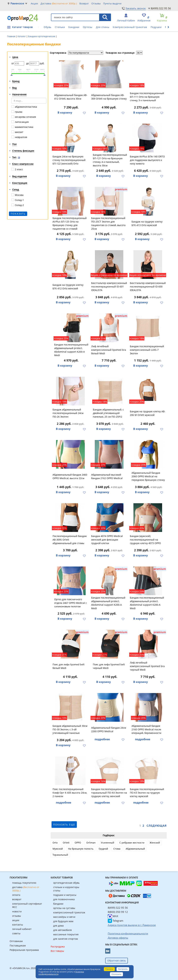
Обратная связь (117, 961)
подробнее (102, 739)
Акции (34, 3)
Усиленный (107, 843)
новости (17, 911)
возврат (17, 899)
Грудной (103, 849)
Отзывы (96, 3)
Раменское (17, 3)
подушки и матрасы (65, 895)
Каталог (22, 36)
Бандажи (74, 27)
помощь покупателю (24, 883)
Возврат (84, 3)
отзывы (17, 916)
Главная (11, 36)
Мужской (58, 849)
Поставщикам (18, 946)
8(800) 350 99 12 (118, 912)
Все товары (57, 951)
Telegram (116, 921)
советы (16, 933)
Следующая (157, 826)
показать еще (64, 825)
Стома (117, 849)
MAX (113, 916)
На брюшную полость (81, 849)
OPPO (78, 843)
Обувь (48, 27)
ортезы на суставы (64, 908)
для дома (58, 926)
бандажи (58, 904)
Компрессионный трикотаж (130, 27)
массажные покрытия (66, 934)
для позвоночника (64, 899)
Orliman (91, 843)
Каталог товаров (22, 27)
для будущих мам (63, 921)
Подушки (156, 27)
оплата (16, 895)
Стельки (60, 27)
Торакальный (60, 855)
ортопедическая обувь (66, 883)
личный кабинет (22, 929)
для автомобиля (62, 930)
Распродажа (58, 947)
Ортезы (88, 27)
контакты (18, 925)
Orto (55, 843)
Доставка (59, 3)
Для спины (103, 27)
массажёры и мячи (64, 917)
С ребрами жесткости (132, 843)
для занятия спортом (66, 939)
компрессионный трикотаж (69, 912)
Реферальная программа (24, 950)
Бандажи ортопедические (42, 36)
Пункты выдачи (112, 3)
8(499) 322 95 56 (161, 8)
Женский (155, 843)
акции (16, 920)
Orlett (66, 843)
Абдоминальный (135, 849)
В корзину (65, 113)
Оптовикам (16, 941)
